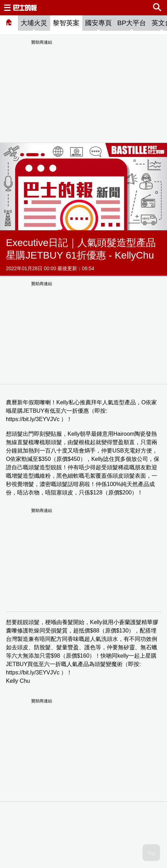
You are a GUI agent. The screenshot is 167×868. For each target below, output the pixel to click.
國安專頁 (98, 23)
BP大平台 (132, 23)
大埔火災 (34, 23)
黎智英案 (66, 23)
